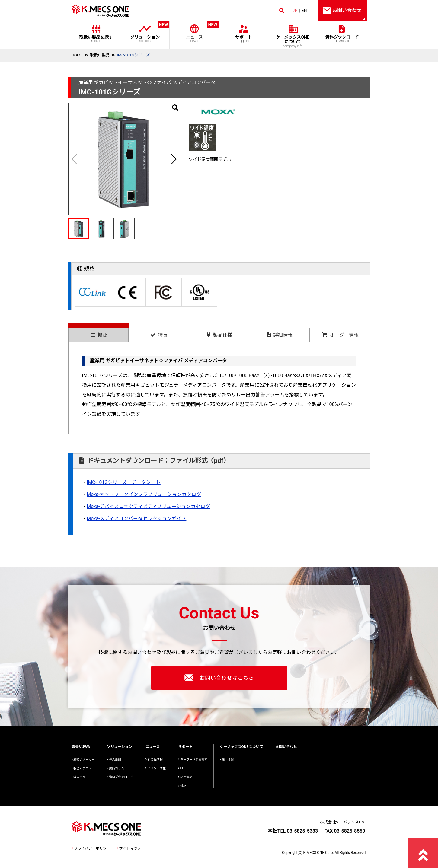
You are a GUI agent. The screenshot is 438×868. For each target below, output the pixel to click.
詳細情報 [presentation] (280, 335)
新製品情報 (154, 760)
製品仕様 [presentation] (219, 335)
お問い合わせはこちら (219, 677)
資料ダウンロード (342, 39)
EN (304, 11)
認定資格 (185, 777)
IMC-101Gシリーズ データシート (124, 482)
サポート (243, 39)
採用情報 (227, 760)
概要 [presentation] (99, 335)
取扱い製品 (100, 55)
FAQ (182, 768)
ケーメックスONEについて (241, 747)
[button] (174, 159)
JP (295, 11)
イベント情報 (156, 768)
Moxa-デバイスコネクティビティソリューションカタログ (149, 506)
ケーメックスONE (293, 41)
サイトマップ (129, 848)
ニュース (194, 32)
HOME (77, 55)
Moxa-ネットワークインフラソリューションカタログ (144, 494)
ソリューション (145, 32)
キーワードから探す (193, 760)
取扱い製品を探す (96, 39)
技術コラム (115, 768)
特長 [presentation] (159, 335)
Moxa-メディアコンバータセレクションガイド (137, 518)
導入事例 (79, 777)
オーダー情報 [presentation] (340, 335)
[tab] (98, 333)
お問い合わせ (286, 747)
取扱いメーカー (83, 760)
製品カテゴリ (82, 768)
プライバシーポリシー (91, 848)
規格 (182, 786)
